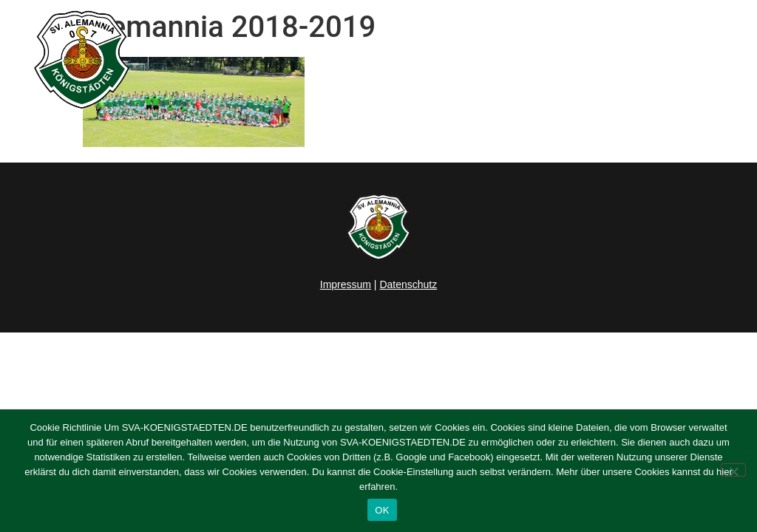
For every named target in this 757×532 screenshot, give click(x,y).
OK (382, 510)
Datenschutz (408, 284)
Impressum (346, 284)
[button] (728, 60)
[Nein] (733, 470)
